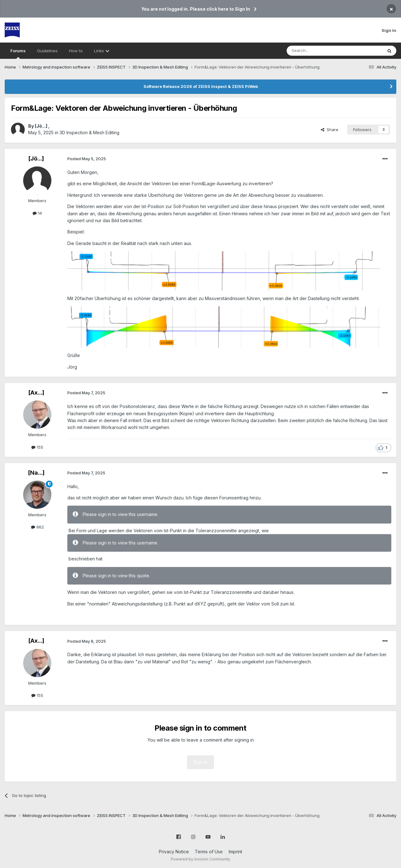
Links (102, 51)
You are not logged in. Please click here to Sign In (196, 9)
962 (37, 527)
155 (37, 447)
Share (330, 130)
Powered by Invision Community (200, 859)
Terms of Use (209, 852)
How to (76, 51)
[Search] (319, 51)
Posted (87, 159)
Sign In (389, 30)
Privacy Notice (174, 852)
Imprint (235, 852)
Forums (18, 54)
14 (37, 213)
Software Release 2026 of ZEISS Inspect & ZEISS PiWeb (201, 86)
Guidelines (47, 51)
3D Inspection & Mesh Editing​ (89, 133)
